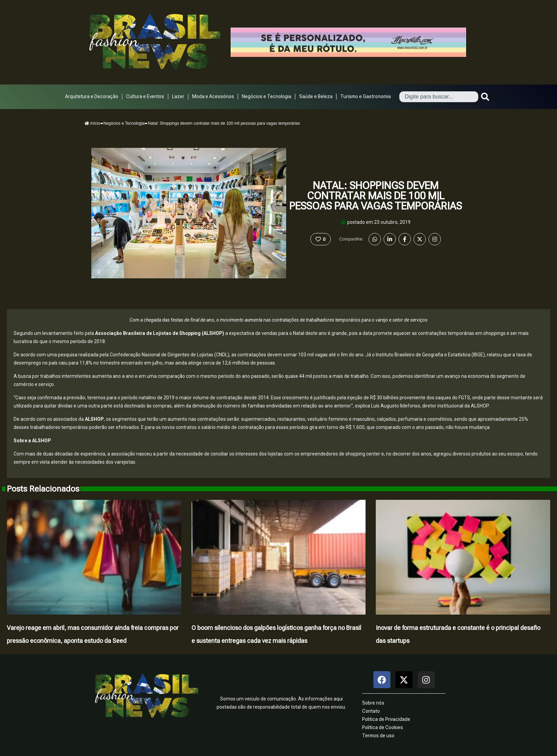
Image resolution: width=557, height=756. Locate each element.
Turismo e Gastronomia (366, 96)
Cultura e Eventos (145, 96)
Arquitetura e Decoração (92, 96)
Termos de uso (378, 736)
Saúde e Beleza (316, 96)
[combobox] (439, 97)
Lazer (178, 96)
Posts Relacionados (43, 489)
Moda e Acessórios (213, 96)
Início (92, 123)
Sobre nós (373, 703)
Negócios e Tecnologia (267, 96)
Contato (371, 711)
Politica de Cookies (383, 727)
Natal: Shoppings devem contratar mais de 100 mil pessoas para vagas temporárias (376, 196)
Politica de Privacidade (386, 719)
